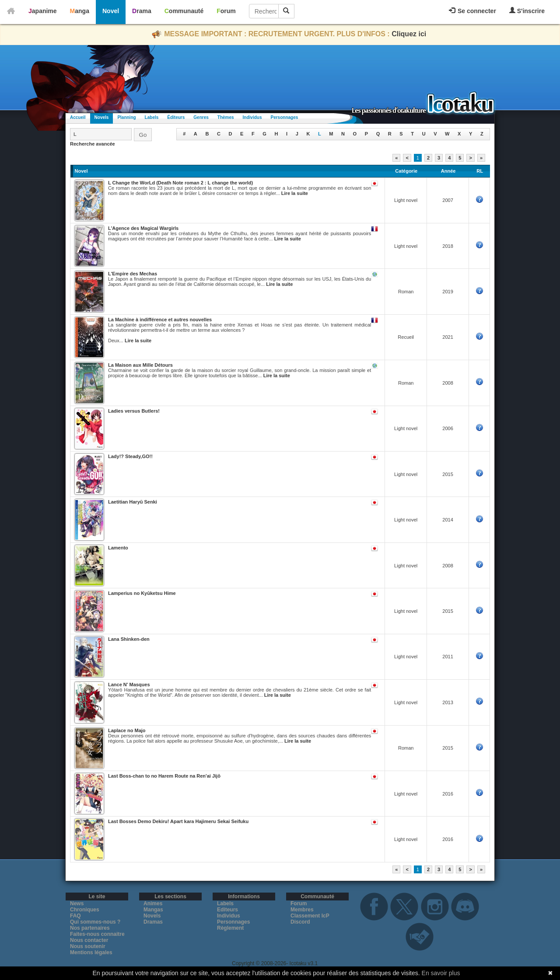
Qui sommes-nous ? (95, 922)
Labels (152, 117)
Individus (252, 117)
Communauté (184, 11)
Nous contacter (89, 940)
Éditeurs (176, 117)
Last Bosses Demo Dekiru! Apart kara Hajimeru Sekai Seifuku (178, 821)
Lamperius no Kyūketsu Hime (142, 593)
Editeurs (227, 910)
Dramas (153, 922)
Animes (153, 904)
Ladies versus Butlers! (134, 411)
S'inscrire (527, 11)
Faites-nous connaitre (97, 934)
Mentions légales (91, 952)
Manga (80, 11)
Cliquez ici (409, 34)
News (77, 904)
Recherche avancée (93, 144)
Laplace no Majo (127, 730)
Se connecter (472, 11)
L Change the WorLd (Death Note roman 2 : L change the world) (180, 183)
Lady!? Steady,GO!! (130, 456)
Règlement (230, 928)
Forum (226, 11)
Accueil (78, 117)
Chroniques (85, 910)
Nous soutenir (88, 946)
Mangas (153, 910)
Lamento (118, 548)
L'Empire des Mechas (133, 274)
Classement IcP (310, 916)
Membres (302, 910)
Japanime (43, 11)
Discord (300, 922)
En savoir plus (441, 973)
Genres (201, 117)
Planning (126, 117)
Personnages (284, 117)
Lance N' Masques (129, 685)
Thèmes (226, 117)
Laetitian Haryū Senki (133, 502)
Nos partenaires (90, 928)
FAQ (75, 916)
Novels (102, 117)
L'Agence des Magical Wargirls (143, 228)
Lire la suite (295, 193)
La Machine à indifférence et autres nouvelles (160, 320)
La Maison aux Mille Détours (140, 365)
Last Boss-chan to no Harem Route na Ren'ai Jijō (164, 776)
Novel (111, 11)
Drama (142, 11)
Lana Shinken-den (129, 639)
